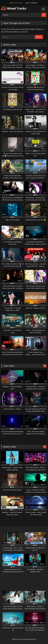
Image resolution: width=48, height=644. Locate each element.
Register (34, 3)
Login (27, 3)
